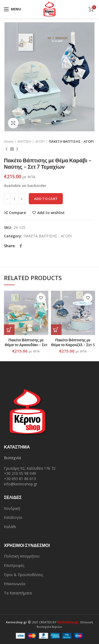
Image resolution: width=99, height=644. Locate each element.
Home (9, 141)
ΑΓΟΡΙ (40, 141)
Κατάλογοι (13, 517)
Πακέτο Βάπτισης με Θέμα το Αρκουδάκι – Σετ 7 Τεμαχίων (26, 345)
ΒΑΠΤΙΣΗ (24, 141)
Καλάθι (10, 527)
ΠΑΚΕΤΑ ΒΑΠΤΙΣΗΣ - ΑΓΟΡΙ (71, 141)
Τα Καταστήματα (18, 593)
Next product (17, 149)
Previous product (7, 149)
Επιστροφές (14, 565)
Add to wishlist (51, 213)
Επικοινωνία (15, 584)
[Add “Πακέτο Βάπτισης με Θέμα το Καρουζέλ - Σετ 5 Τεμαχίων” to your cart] (56, 330)
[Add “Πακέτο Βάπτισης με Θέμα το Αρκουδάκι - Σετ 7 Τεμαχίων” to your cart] (9, 330)
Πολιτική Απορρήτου (22, 556)
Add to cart (46, 199)
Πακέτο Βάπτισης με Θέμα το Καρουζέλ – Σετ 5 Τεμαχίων (73, 345)
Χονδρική (12, 508)
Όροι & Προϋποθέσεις (23, 575)
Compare (17, 213)
